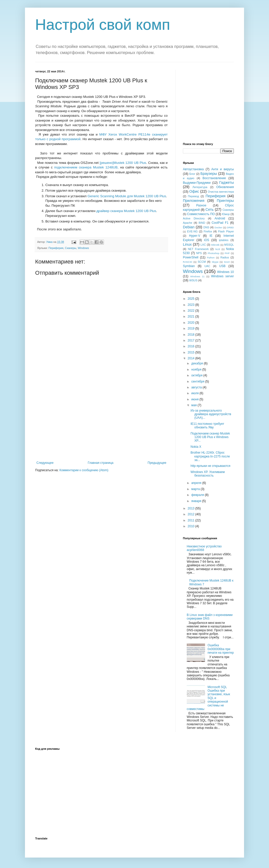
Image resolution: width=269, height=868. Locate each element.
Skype (215, 262)
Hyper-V (195, 236)
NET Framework (198, 249)
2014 (192, 358)
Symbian (189, 266)
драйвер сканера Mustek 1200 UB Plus (126, 211)
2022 (192, 311)
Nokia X (196, 447)
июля (195, 393)
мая (194, 405)
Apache (188, 223)
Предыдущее (157, 463)
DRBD (230, 227)
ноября (197, 370)
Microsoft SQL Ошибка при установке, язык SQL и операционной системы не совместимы (208, 698)
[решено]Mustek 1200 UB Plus (123, 163)
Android (220, 218)
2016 (192, 346)
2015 (192, 352)
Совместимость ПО (201, 214)
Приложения (194, 201)
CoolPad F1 (220, 223)
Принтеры (225, 201)
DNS (206, 227)
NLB (218, 249)
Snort (227, 262)
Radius (225, 257)
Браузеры (209, 174)
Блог (192, 174)
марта (196, 489)
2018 (192, 335)
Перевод (193, 196)
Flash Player (226, 231)
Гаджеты (227, 182)
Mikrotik (215, 245)
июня (195, 399)
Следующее (45, 463)
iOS (207, 240)
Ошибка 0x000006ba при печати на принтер (221, 649)
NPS (199, 253)
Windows (83, 248)
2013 (192, 508)
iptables (224, 240)
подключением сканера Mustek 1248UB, (86, 167)
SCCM (202, 262)
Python (211, 258)
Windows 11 (197, 276)
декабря (198, 363)
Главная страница (101, 463)
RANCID (188, 262)
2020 (192, 323)
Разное (201, 205)
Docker (218, 227)
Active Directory (194, 218)
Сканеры (71, 248)
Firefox (208, 231)
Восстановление (214, 178)
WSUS (193, 280)
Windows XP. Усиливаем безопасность (208, 474)
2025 (192, 299)
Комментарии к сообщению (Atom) (84, 470)
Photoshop (213, 253)
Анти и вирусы (223, 169)
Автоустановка (193, 169)
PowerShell (191, 257)
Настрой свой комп (103, 25)
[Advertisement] (101, 423)
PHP (227, 253)
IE (211, 236)
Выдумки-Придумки (197, 183)
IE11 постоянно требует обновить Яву (207, 426)
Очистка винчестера (221, 192)
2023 (192, 305)
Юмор (226, 214)
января (197, 501)
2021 (192, 317)
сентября (198, 382)
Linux (187, 244)
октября (197, 375)
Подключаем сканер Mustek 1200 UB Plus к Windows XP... (210, 437)
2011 (192, 520)
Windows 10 (225, 272)
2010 (192, 526)
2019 (192, 328)
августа (197, 387)
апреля (197, 483)
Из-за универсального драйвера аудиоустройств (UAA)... (211, 414)
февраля (198, 495)
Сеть (210, 209)
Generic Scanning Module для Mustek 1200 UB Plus (127, 196)
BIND (202, 223)
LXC (203, 245)
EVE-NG (192, 231)
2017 (192, 340)
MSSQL (229, 245)
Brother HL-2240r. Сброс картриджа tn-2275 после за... (210, 456)
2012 (192, 514)
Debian (189, 227)
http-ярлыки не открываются (210, 466)
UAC (207, 266)
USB (223, 266)
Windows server (223, 276)
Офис (194, 191)
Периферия (56, 248)
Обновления (225, 187)
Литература (200, 187)
